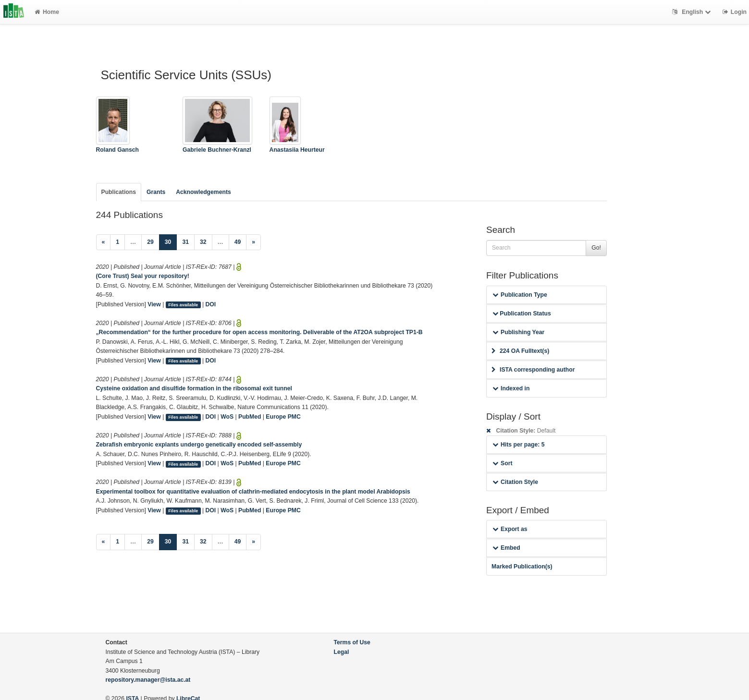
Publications (119, 192)
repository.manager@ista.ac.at (148, 680)
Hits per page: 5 (519, 445)
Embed (506, 548)
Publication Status (522, 314)
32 (203, 242)
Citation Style (515, 482)
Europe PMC (283, 417)
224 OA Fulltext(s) (520, 351)
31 (185, 242)
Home (47, 12)
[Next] (253, 242)
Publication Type (520, 295)
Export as (510, 529)
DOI (211, 304)
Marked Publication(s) (522, 567)
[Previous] (104, 242)
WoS (227, 417)
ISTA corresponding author (533, 370)
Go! (596, 248)
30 (171, 241)
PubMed (250, 417)
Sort (502, 463)
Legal (342, 652)
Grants (156, 192)
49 (238, 242)
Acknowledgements (203, 192)
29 (150, 242)
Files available (183, 305)
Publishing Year (518, 332)
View (154, 304)
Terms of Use (352, 642)
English (693, 12)
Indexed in (511, 388)
